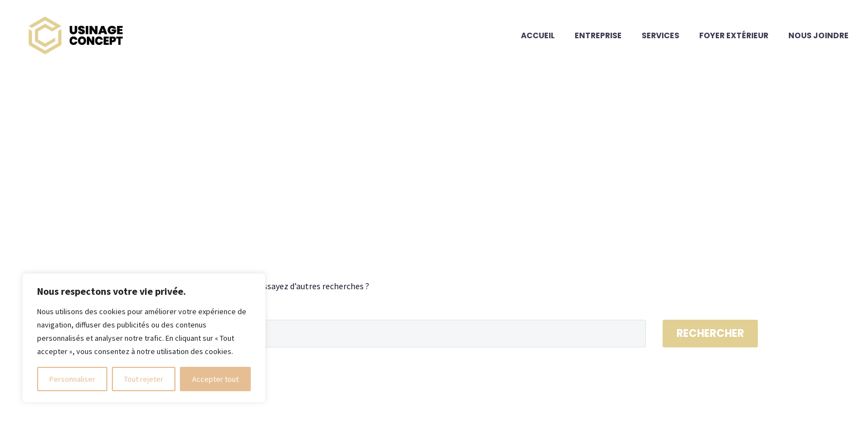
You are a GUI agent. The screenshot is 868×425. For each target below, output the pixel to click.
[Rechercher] (378, 334)
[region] (144, 338)
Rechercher (710, 333)
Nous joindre (818, 35)
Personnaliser (72, 379)
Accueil (538, 35)
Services (660, 35)
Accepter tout (215, 379)
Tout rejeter (144, 379)
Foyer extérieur (734, 35)
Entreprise (598, 35)
